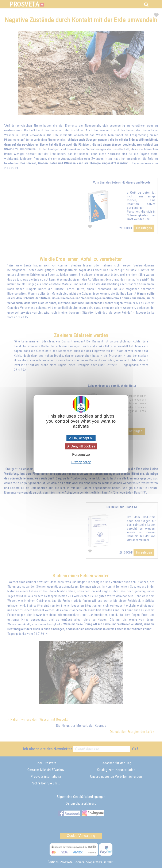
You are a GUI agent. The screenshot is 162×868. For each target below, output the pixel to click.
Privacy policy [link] (81, 462)
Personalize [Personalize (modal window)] (81, 455)
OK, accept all (81, 438)
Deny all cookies (81, 446)
